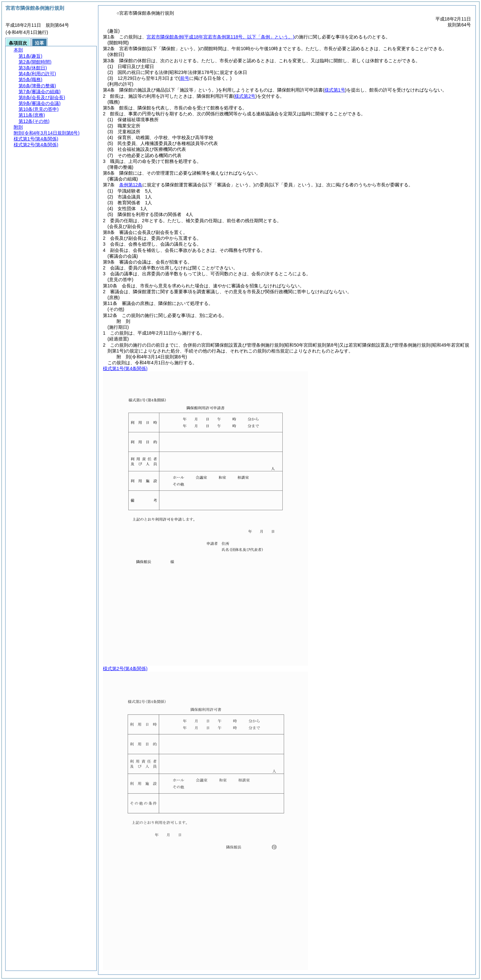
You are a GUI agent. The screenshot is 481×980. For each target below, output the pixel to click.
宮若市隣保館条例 (220, 37)
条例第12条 (131, 185)
